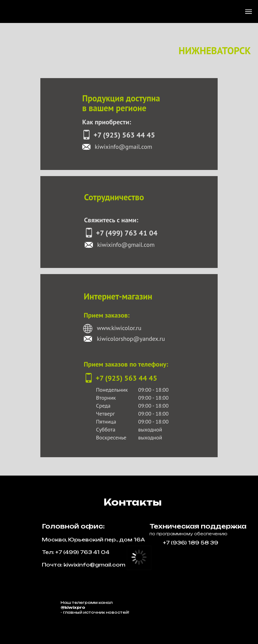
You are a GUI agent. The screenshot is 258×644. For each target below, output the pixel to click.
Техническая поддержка (198, 526)
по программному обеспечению (188, 534)
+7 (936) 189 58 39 (191, 543)
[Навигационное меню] (249, 12)
